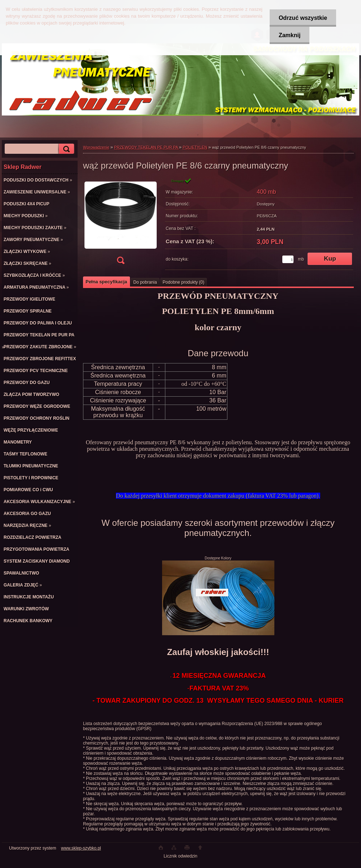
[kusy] (288, 259)
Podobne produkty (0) (184, 282)
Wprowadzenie (96, 147)
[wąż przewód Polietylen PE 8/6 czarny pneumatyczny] (121, 223)
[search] (65, 149)
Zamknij (290, 35)
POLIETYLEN (195, 147)
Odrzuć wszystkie (303, 18)
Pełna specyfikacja (106, 282)
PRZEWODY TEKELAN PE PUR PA (147, 147)
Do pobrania (145, 282)
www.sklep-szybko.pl (81, 848)
